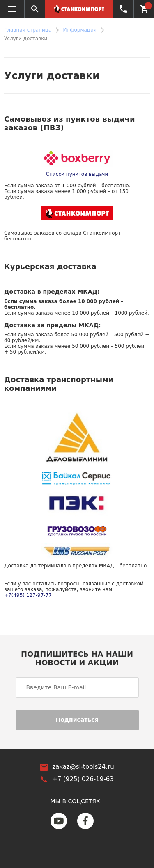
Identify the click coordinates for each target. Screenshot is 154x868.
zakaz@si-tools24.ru (83, 767)
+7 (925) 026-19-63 (123, 9)
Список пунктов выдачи (77, 174)
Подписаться (77, 720)
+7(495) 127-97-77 (28, 595)
